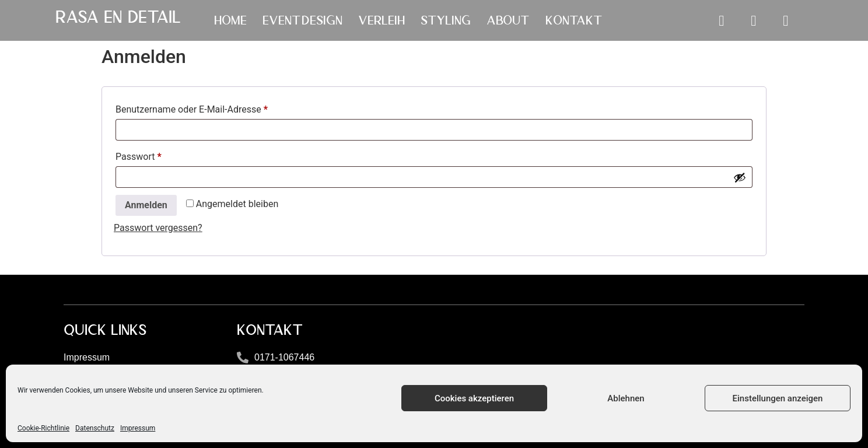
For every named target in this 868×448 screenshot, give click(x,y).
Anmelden (146, 205)
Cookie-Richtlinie (43, 428)
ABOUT (508, 20)
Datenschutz (95, 428)
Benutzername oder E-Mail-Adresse (215, 108)
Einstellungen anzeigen (778, 398)
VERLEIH (381, 20)
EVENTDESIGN (302, 20)
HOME (230, 20)
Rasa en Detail (118, 17)
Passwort (162, 155)
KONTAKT (574, 20)
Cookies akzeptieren (474, 398)
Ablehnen (626, 398)
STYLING (446, 20)
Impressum (138, 428)
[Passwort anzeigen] (740, 177)
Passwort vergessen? (158, 228)
